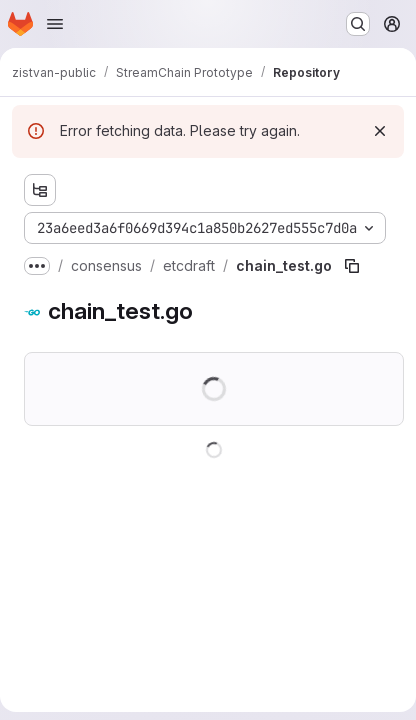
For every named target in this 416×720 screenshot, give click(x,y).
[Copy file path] (352, 266)
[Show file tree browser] (40, 190)
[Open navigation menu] (55, 24)
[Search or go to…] (358, 24)
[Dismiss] (380, 131)
